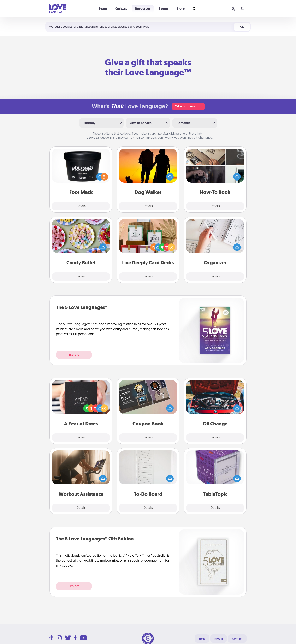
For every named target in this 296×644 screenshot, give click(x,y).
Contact (237, 639)
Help (202, 639)
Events (164, 9)
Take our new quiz (188, 106)
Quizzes (121, 9)
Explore (74, 355)
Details (81, 206)
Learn (103, 9)
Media (219, 639)
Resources (143, 9)
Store (181, 9)
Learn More (143, 27)
